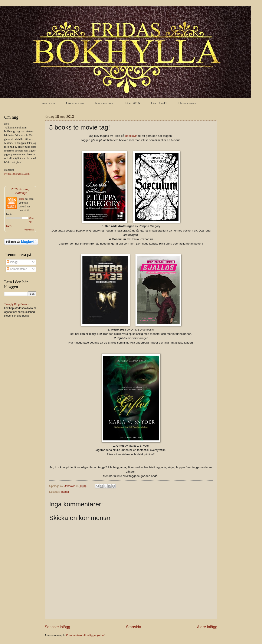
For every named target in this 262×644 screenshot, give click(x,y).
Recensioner (104, 103)
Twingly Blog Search (17, 304)
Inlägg (12, 262)
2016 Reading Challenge (20, 191)
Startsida (48, 103)
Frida (22, 199)
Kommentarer (17, 269)
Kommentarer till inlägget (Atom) (86, 635)
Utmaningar (187, 103)
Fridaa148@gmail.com (17, 174)
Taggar (65, 492)
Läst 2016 (132, 103)
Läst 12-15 (159, 103)
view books (29, 230)
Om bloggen (75, 103)
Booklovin (131, 136)
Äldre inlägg (207, 627)
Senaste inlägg (57, 627)
